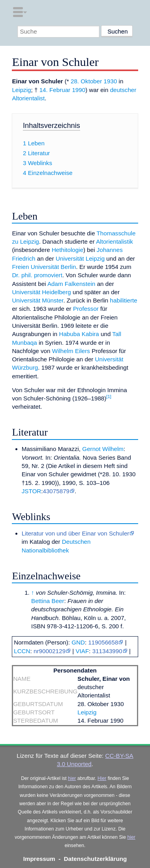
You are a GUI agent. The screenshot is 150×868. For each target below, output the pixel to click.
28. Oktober (86, 81)
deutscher (123, 90)
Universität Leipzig (80, 258)
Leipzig (21, 90)
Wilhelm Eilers (71, 351)
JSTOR (32, 491)
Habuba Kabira (79, 334)
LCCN (22, 651)
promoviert (48, 275)
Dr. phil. (22, 275)
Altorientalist (28, 98)
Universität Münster (37, 300)
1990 (79, 90)
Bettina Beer (48, 601)
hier (72, 778)
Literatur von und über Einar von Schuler (76, 533)
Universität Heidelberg (41, 292)
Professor (86, 309)
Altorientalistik (114, 241)
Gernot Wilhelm (103, 449)
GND (78, 642)
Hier (102, 778)
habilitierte (124, 300)
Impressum (39, 859)
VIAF (82, 651)
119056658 (103, 642)
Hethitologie (67, 250)
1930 (111, 81)
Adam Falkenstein (71, 284)
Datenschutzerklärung (96, 859)
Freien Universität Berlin (44, 267)
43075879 (56, 491)
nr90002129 (50, 651)
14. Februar (55, 90)
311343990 (107, 651)
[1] (109, 396)
